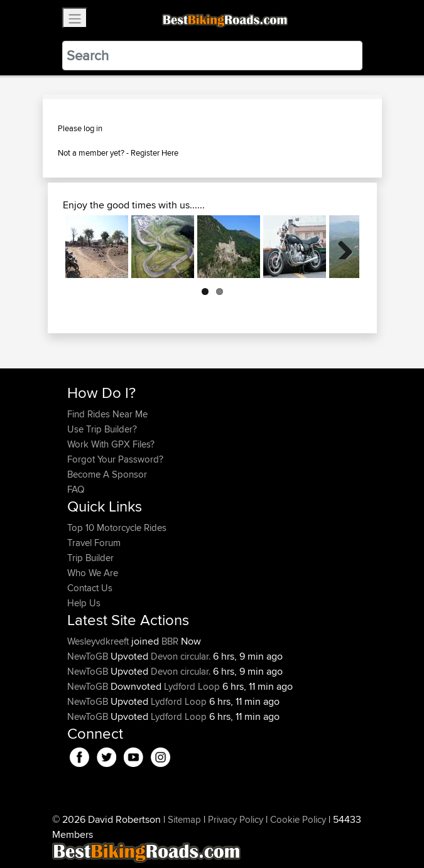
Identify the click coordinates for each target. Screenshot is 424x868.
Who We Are (93, 573)
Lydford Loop (192, 686)
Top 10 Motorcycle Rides (117, 528)
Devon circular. (181, 656)
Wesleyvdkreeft (99, 641)
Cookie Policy (298, 819)
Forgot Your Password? (115, 459)
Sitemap (184, 819)
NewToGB (89, 656)
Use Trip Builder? (102, 429)
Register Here (155, 153)
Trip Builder (90, 558)
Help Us (84, 603)
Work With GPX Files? (111, 444)
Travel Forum (94, 543)
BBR (170, 641)
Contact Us (90, 588)
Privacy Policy (236, 819)
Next (340, 247)
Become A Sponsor (107, 474)
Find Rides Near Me (107, 414)
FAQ (76, 489)
